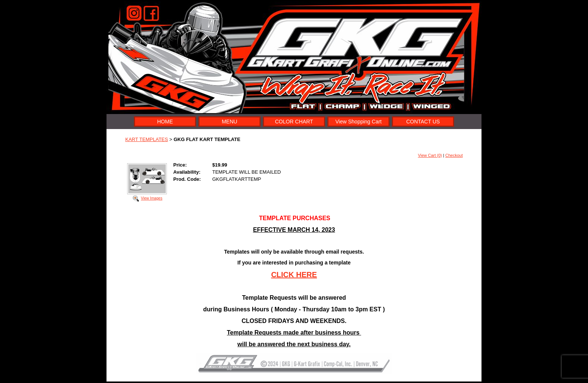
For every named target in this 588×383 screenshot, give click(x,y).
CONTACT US (423, 122)
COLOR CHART (294, 122)
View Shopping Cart (358, 122)
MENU (229, 122)
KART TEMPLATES (147, 139)
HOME (165, 122)
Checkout (454, 155)
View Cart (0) (430, 155)
